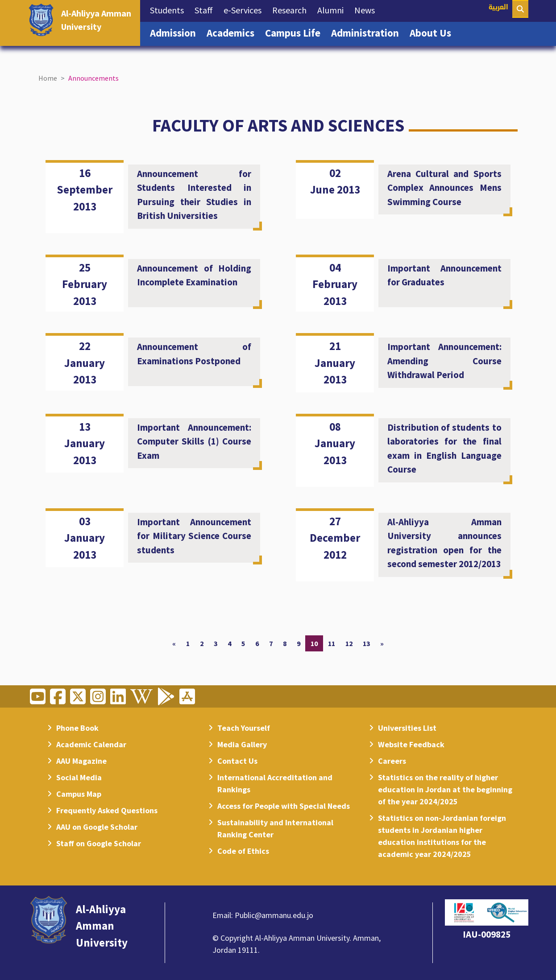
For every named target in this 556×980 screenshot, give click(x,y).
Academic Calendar (91, 744)
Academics (233, 32)
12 (349, 643)
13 (366, 643)
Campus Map (79, 794)
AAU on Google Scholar (97, 827)
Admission (176, 32)
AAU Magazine (81, 761)
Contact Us (237, 761)
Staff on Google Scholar (99, 843)
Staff (206, 9)
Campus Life (295, 32)
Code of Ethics (243, 851)
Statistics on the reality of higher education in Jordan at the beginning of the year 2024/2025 (445, 789)
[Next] (382, 643)
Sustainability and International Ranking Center (275, 828)
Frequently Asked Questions (107, 810)
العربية (498, 8)
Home (48, 78)
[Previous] (174, 643)
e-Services (245, 9)
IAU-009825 (487, 934)
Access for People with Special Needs (284, 806)
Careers (392, 761)
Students (170, 9)
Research (292, 9)
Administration (368, 32)
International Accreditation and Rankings (275, 783)
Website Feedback (411, 744)
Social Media (79, 777)
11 (332, 643)
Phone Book (77, 728)
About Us (433, 32)
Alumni (333, 9)
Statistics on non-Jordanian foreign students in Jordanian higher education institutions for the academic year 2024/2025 (442, 836)
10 (314, 643)
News (367, 9)
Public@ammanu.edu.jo (274, 915)
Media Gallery (242, 744)
